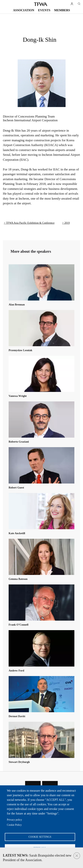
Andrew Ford (16, 671)
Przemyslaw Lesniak (20, 350)
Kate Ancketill (17, 533)
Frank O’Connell (18, 625)
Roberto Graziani (19, 442)
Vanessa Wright (18, 396)
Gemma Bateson (18, 579)
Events (44, 10)
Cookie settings (40, 837)
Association (24, 10)
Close (77, 856)
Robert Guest (16, 488)
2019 (67, 223)
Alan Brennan (17, 305)
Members (62, 10)
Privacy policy (14, 820)
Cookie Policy (14, 825)
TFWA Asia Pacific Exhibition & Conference (30, 223)
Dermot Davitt (17, 716)
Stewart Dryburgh (19, 762)
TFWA (41, 4)
